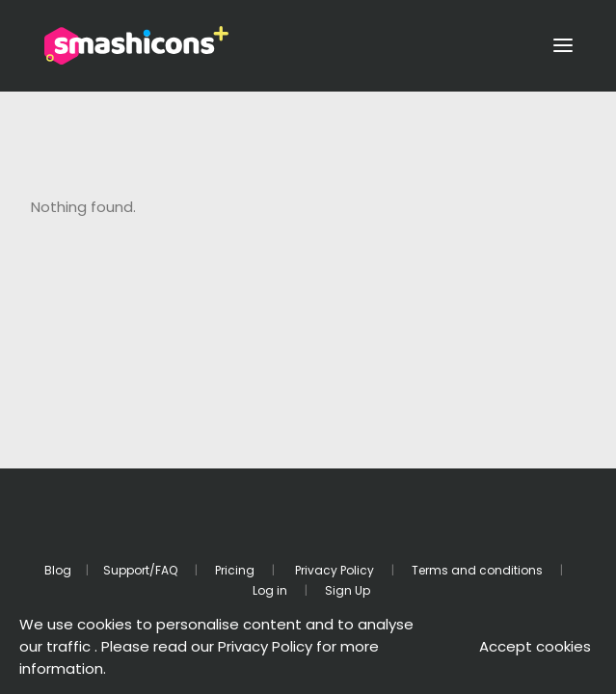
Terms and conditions (477, 570)
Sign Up (348, 590)
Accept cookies (535, 646)
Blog (58, 570)
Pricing (235, 570)
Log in (270, 590)
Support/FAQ (140, 570)
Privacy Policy (333, 570)
